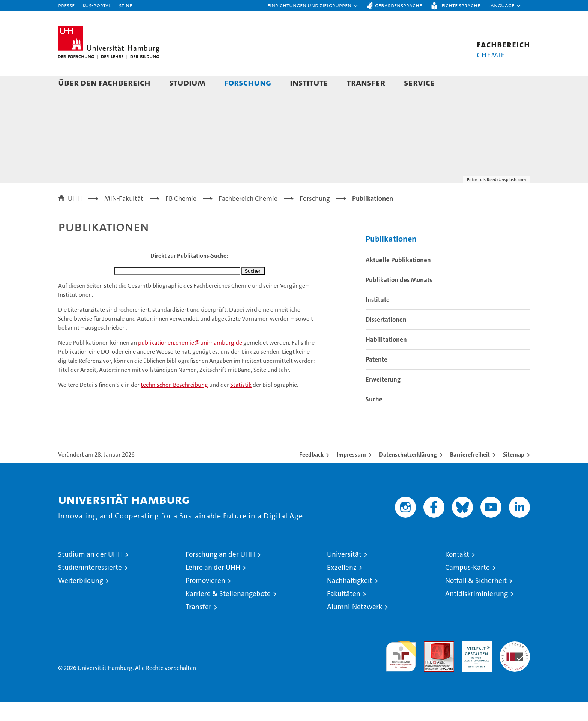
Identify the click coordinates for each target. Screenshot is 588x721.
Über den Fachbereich (104, 82)
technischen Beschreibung (174, 404)
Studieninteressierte (90, 587)
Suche (374, 418)
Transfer (366, 82)
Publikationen (391, 258)
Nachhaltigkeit (350, 600)
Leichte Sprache (460, 5)
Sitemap (514, 474)
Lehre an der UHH (213, 587)
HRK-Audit (475, 665)
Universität (344, 573)
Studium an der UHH (90, 573)
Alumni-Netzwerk (355, 626)
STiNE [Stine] (125, 5)
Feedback (311, 474)
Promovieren (205, 600)
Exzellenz (342, 587)
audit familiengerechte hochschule (401, 672)
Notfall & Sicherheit (476, 600)
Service (419, 82)
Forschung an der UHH (220, 573)
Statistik (241, 404)
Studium (187, 82)
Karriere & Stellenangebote (228, 613)
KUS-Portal (97, 5)
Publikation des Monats (399, 299)
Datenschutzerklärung (408, 474)
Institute (309, 82)
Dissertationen (386, 339)
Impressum (351, 474)
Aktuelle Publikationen (398, 279)
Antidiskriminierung (476, 613)
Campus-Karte (467, 587)
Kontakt (457, 573)
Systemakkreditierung (515, 665)
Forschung (248, 82)
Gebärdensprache (398, 5)
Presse (66, 5)
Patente (376, 379)
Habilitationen (386, 359)
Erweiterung (383, 398)
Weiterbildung (81, 600)
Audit (431, 665)
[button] (313, 6)
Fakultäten (344, 613)
